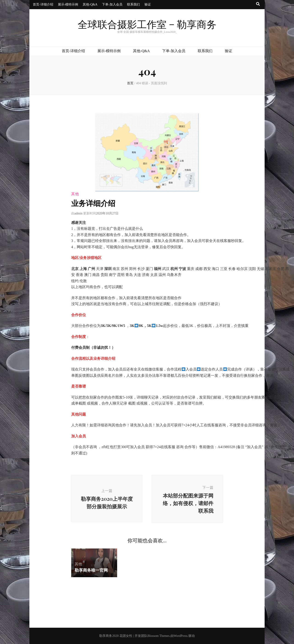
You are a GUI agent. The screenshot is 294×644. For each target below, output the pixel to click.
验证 (148, 4)
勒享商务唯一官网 (91, 570)
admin (78, 213)
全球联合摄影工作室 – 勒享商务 (147, 25)
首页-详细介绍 (43, 4)
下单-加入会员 (112, 4)
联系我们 (133, 4)
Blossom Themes (159, 636)
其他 (75, 194)
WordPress (181, 636)
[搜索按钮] (258, 4)
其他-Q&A (90, 4)
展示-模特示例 (68, 4)
